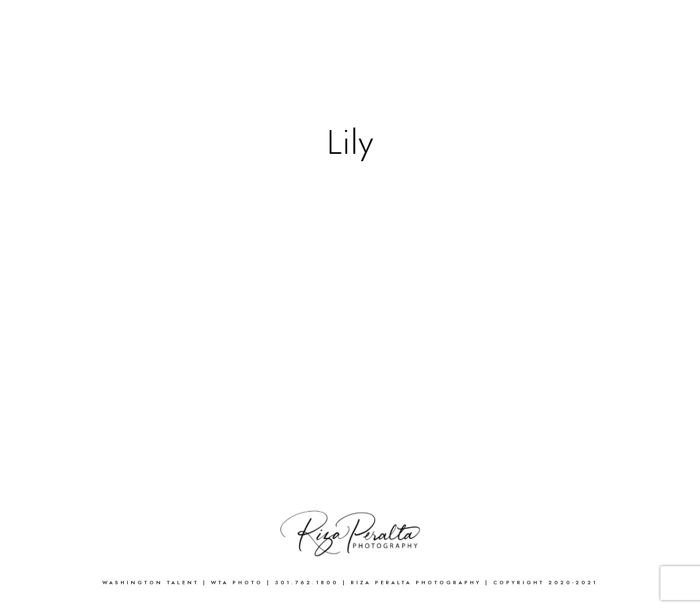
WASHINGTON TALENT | (157, 583)
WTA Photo (239, 583)
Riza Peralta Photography (418, 583)
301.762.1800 (307, 583)
